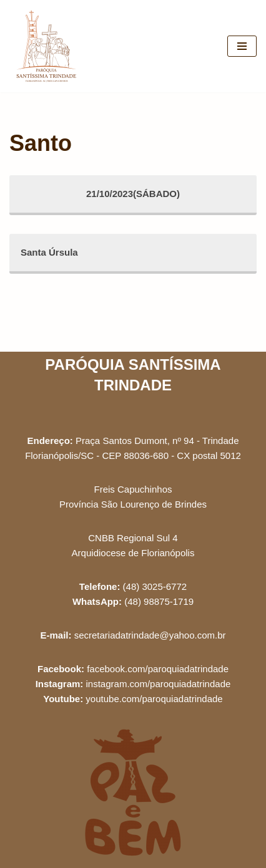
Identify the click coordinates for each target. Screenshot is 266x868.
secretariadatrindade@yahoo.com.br (150, 635)
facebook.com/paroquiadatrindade (158, 669)
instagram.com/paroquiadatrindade (159, 684)
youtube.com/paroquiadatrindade (154, 699)
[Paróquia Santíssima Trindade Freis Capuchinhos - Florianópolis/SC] (47, 46)
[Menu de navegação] (242, 46)
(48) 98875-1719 (159, 601)
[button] (239, 17)
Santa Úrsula (49, 252)
